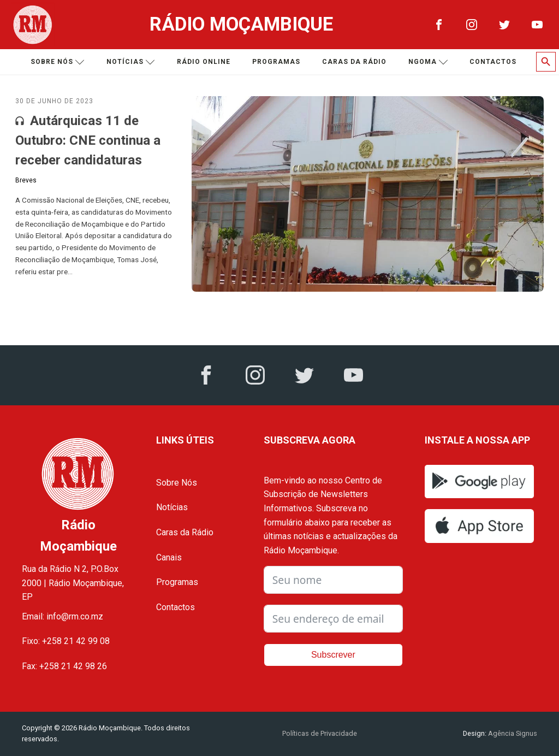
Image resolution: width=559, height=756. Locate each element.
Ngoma (428, 62)
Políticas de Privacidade (320, 733)
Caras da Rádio (354, 62)
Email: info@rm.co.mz (63, 616)
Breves (26, 180)
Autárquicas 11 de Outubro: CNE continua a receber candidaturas (88, 140)
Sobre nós (58, 62)
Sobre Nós (177, 483)
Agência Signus (512, 733)
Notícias (131, 62)
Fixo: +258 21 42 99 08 (66, 641)
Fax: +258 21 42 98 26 (64, 666)
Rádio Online (204, 62)
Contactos (493, 62)
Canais (169, 557)
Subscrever (333, 655)
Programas (276, 62)
